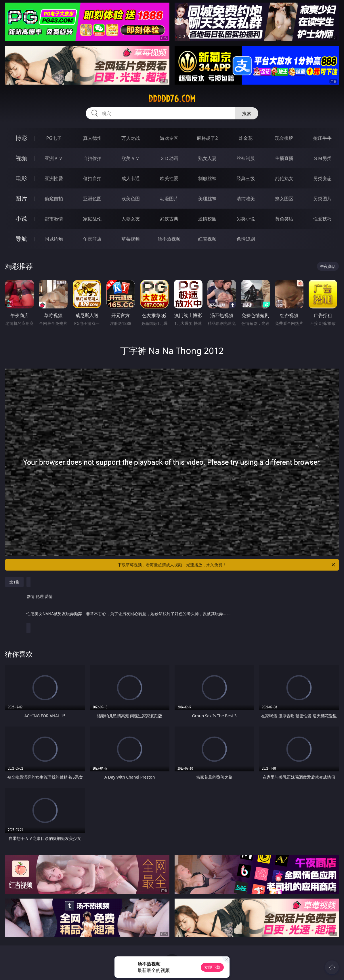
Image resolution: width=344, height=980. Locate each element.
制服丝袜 (207, 178)
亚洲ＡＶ (54, 158)
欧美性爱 (169, 178)
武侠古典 (169, 219)
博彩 (21, 138)
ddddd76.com (172, 99)
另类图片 (322, 199)
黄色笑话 (284, 219)
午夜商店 (92, 239)
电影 (21, 178)
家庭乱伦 (92, 219)
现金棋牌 (284, 138)
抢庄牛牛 (322, 138)
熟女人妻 (207, 158)
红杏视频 (207, 239)
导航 (21, 239)
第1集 (14, 582)
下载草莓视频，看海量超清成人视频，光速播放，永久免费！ (227, 565)
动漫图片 (169, 199)
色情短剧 (246, 239)
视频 (21, 158)
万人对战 (131, 138)
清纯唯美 (246, 199)
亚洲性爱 (54, 178)
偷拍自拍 (92, 178)
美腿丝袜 (207, 199)
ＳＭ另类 (322, 158)
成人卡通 (131, 178)
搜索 (247, 113)
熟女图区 (284, 199)
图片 (21, 198)
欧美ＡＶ (131, 158)
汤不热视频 (169, 239)
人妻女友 (131, 219)
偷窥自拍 (54, 199)
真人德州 (92, 138)
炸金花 (246, 138)
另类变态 (322, 178)
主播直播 (284, 158)
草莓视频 (131, 239)
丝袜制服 (246, 158)
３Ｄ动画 (169, 158)
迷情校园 (207, 219)
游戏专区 (169, 138)
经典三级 (246, 178)
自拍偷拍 (92, 158)
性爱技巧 (322, 219)
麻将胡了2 (207, 138)
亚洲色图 (92, 199)
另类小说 (246, 219)
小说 (21, 219)
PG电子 (54, 138)
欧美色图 (131, 199)
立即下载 (212, 967)
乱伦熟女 (284, 178)
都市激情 (54, 219)
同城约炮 (54, 239)
